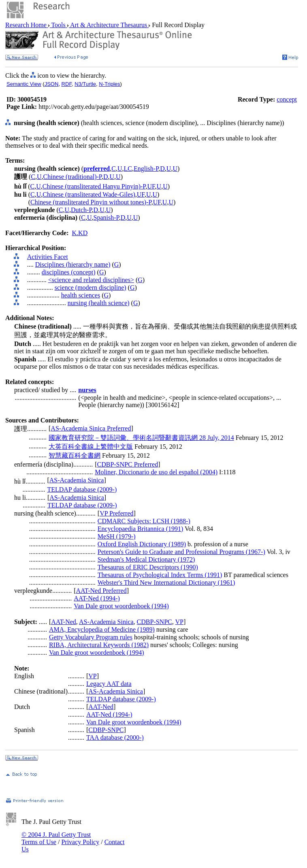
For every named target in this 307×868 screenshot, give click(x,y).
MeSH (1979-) (117, 536)
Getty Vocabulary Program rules (91, 637)
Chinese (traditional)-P (72, 177)
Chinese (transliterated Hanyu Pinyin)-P (94, 186)
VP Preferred (116, 513)
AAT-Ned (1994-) (97, 598)
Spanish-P (106, 218)
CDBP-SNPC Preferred (127, 464)
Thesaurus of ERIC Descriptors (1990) (148, 567)
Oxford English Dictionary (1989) (142, 544)
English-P (146, 169)
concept (287, 99)
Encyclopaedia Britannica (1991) (140, 529)
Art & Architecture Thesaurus (109, 25)
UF (151, 186)
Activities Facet (48, 257)
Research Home (27, 25)
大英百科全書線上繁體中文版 (91, 447)
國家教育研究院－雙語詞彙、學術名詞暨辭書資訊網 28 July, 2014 (141, 438)
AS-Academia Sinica (77, 480)
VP (179, 622)
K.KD (80, 233)
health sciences (81, 295)
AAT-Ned (64, 622)
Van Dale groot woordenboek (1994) (121, 606)
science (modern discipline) (91, 288)
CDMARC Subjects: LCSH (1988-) (144, 521)
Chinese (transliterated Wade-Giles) (89, 194)
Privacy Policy (80, 842)
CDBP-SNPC (155, 622)
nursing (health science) (99, 303)
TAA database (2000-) (115, 737)
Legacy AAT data (109, 684)
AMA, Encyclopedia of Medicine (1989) (102, 629)
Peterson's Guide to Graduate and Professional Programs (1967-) (181, 552)
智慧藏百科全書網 (75, 455)
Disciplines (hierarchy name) (73, 264)
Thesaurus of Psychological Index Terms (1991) (160, 575)
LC (128, 169)
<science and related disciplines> (91, 280)
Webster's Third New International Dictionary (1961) (166, 583)
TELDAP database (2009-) (82, 489)
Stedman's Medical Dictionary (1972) (146, 559)
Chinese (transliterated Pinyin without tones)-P (91, 202)
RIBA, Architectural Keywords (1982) (99, 645)
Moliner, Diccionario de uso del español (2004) (156, 472)
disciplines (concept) (69, 272)
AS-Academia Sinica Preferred (91, 428)
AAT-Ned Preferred (101, 591)
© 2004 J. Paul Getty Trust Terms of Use (56, 838)
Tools (59, 25)
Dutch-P (81, 210)
